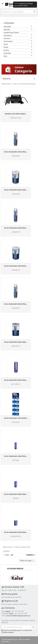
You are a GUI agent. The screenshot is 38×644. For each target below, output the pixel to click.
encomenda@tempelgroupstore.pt (18, 616)
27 (12, 555)
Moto (5, 56)
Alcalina (6, 50)
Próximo (31, 555)
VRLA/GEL (7, 30)
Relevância (19, 79)
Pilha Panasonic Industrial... (16, 152)
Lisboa (8, 611)
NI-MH (6, 47)
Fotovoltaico (8, 35)
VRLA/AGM (7, 27)
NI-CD (6, 44)
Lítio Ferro (7, 38)
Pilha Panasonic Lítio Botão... (16, 418)
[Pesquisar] (19, 12)
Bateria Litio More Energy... (16, 114)
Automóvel (7, 53)
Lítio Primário (8, 41)
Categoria (9, 23)
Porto (11, 613)
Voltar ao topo (27, 561)
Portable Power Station (11, 33)
